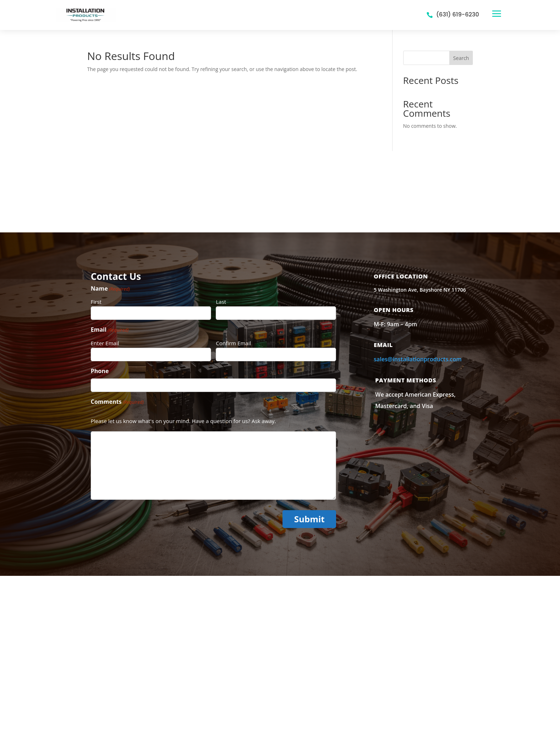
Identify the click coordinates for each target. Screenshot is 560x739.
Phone (100, 371)
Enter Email (105, 343)
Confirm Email (233, 343)
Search (461, 58)
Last (221, 302)
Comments (117, 402)
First (96, 302)
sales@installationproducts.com (418, 359)
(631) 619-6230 (457, 14)
